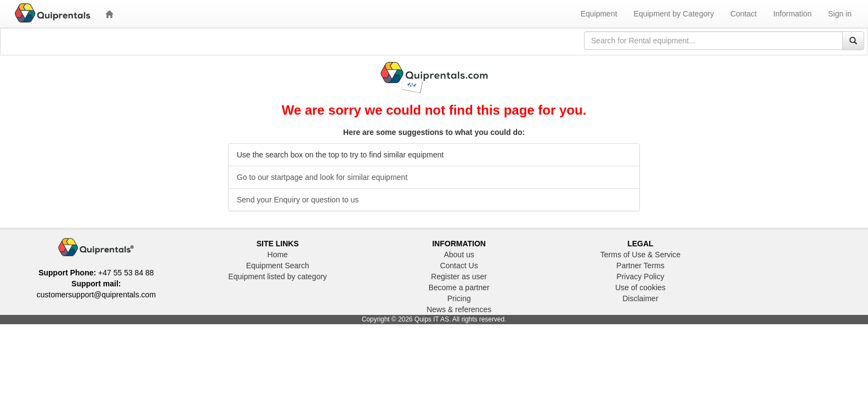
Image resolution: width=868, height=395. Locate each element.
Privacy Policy (640, 276)
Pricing (459, 298)
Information (792, 14)
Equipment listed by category (277, 276)
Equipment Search (278, 266)
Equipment (599, 14)
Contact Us (459, 266)
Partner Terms (640, 266)
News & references (459, 309)
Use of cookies (640, 287)
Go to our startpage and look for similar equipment (322, 177)
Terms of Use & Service (640, 255)
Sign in (840, 14)
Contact (744, 14)
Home (278, 255)
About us (459, 255)
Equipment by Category (674, 14)
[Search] (853, 41)
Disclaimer (640, 298)
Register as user (459, 276)
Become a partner (459, 287)
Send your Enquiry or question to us (298, 200)
